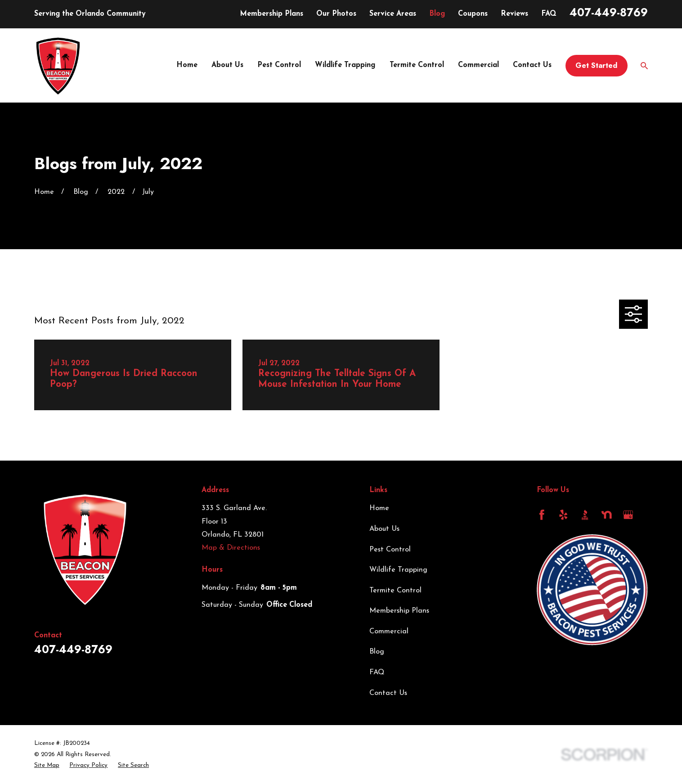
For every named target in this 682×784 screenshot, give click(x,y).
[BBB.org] (585, 515)
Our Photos (336, 14)
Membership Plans (271, 14)
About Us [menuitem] (227, 65)
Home (379, 508)
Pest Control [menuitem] (279, 65)
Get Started (596, 65)
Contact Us (388, 693)
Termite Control (395, 591)
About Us (384, 529)
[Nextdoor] (607, 515)
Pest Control (390, 550)
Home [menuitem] (187, 65)
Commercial (389, 632)
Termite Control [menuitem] (417, 65)
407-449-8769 (609, 12)
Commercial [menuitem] (478, 65)
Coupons (473, 14)
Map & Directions (231, 548)
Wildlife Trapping (398, 570)
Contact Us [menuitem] (532, 65)
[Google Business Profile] (628, 515)
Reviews (514, 14)
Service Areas (393, 14)
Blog (437, 14)
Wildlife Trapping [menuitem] (345, 65)
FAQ (549, 14)
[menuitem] (47, 766)
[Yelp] (563, 515)
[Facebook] (542, 515)
